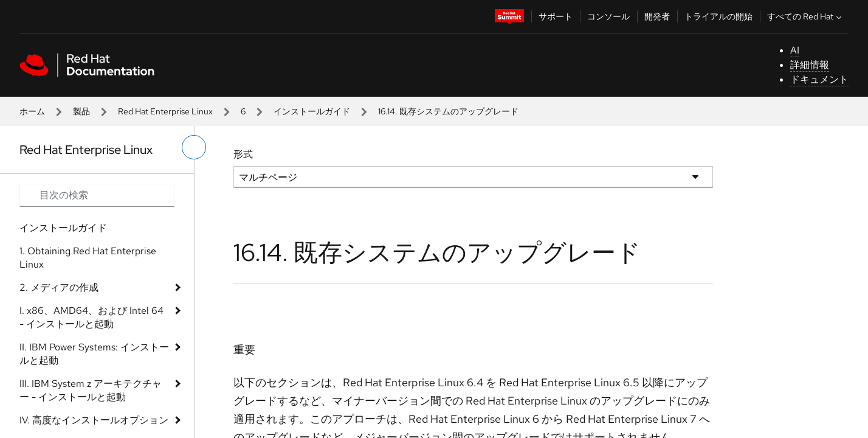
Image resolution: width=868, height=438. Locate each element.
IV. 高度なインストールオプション (94, 420)
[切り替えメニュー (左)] (194, 147)
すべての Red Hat (806, 16)
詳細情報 (810, 65)
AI (795, 50)
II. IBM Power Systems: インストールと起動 (94, 354)
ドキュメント (819, 79)
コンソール (608, 16)
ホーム (32, 111)
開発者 (657, 16)
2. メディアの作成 (59, 287)
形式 (243, 154)
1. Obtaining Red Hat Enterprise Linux (88, 258)
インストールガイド (312, 111)
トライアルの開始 (718, 16)
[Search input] (97, 195)
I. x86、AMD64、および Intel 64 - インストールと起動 (91, 317)
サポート (556, 16)
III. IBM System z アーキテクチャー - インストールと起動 (91, 390)
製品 (81, 111)
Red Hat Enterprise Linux (165, 111)
